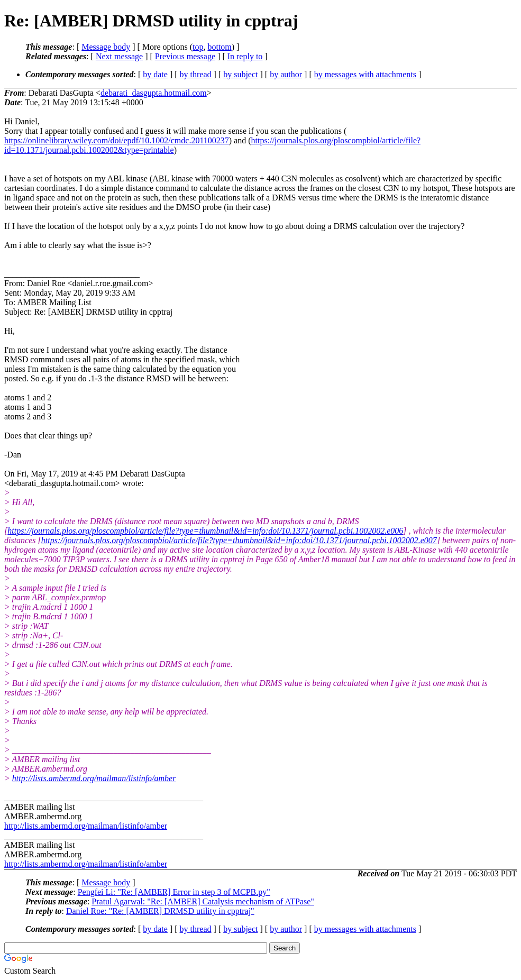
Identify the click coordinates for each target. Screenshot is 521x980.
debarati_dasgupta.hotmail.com (154, 93)
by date (155, 74)
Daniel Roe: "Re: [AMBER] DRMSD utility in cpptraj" (160, 911)
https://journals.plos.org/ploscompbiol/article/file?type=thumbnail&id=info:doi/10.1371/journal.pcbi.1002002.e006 (205, 531)
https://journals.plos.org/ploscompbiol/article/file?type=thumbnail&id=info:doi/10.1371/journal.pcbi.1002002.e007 (239, 540)
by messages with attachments (365, 74)
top (198, 47)
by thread (196, 74)
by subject (240, 74)
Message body (106, 47)
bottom (219, 47)
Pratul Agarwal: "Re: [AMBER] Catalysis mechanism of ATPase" (203, 901)
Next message (119, 56)
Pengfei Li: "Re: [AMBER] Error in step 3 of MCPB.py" (174, 892)
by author (286, 74)
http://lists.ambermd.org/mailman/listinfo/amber (94, 778)
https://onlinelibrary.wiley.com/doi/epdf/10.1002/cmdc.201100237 (117, 140)
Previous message (185, 56)
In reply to (245, 56)
